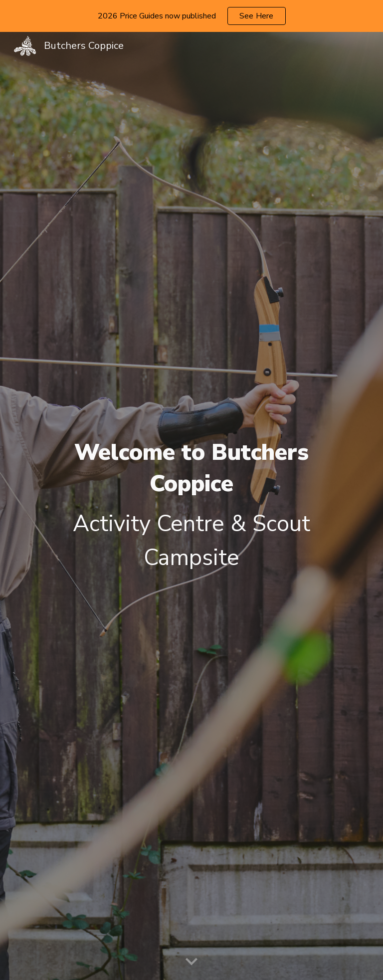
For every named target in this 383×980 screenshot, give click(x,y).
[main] (191, 506)
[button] (191, 962)
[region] (191, 16)
